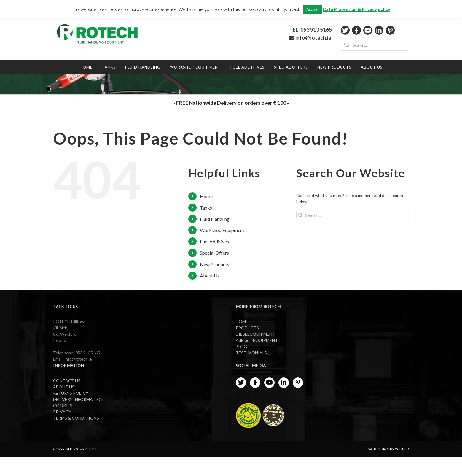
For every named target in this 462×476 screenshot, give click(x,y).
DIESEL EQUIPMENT (255, 334)
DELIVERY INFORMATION (78, 399)
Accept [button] (312, 9)
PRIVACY (62, 412)
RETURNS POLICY (71, 393)
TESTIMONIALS (251, 353)
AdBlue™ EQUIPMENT (257, 340)
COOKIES (63, 406)
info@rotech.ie (310, 38)
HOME (242, 322)
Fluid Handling (215, 219)
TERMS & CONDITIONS (76, 418)
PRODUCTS (247, 328)
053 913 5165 (316, 30)
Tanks (206, 208)
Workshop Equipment (222, 230)
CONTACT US (67, 381)
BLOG (241, 346)
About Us (210, 276)
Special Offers (214, 253)
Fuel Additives (214, 241)
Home (206, 196)
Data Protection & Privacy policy (357, 9)
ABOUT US (64, 387)
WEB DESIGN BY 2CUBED (389, 449)
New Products (215, 264)
